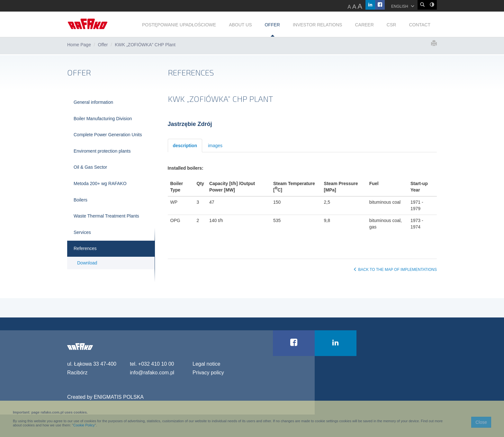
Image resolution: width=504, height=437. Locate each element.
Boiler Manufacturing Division (103, 119)
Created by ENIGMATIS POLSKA (105, 397)
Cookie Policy (84, 425)
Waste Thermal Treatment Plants (106, 216)
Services (82, 232)
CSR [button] (392, 25)
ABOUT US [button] (240, 25)
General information (93, 102)
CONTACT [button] (420, 25)
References (85, 248)
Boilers (81, 200)
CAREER (364, 25)
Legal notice (206, 364)
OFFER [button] (272, 25)
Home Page (79, 45)
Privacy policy (208, 373)
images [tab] (215, 146)
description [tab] (185, 146)
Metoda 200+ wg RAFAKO (100, 183)
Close (481, 422)
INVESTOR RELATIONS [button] (318, 25)
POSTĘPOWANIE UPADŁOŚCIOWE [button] (179, 25)
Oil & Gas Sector (90, 167)
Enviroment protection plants (102, 151)
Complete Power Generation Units (108, 135)
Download (87, 263)
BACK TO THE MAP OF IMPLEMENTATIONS (395, 270)
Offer (103, 45)
